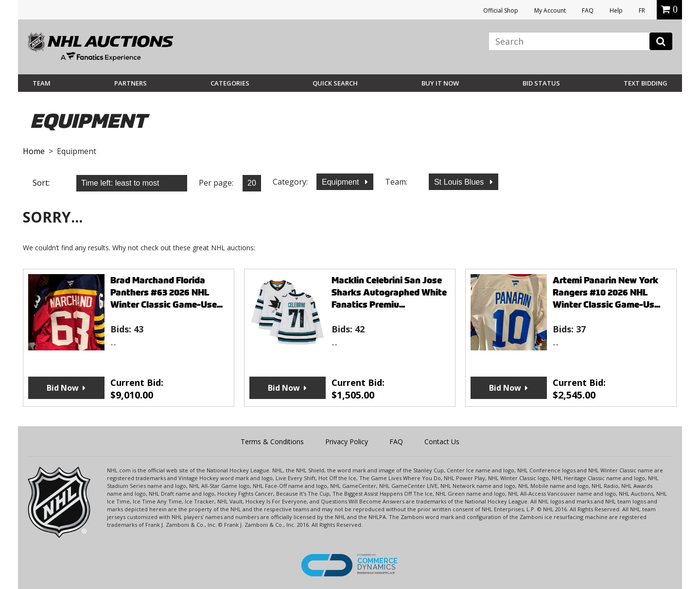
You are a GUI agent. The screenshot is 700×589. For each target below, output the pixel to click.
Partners (131, 83)
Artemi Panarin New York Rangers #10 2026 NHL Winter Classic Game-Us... (606, 292)
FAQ (588, 10)
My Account (550, 10)
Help (616, 10)
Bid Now (63, 388)
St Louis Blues (460, 182)
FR (642, 10)
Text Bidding (646, 83)
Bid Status (541, 83)
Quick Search (335, 83)
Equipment (341, 182)
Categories (230, 83)
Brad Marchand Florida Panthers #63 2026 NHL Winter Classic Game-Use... (166, 292)
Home (34, 151)
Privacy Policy (347, 442)
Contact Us (442, 442)
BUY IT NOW (440, 83)
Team (42, 83)
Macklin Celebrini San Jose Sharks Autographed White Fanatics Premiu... (389, 292)
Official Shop (501, 10)
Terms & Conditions (272, 442)
